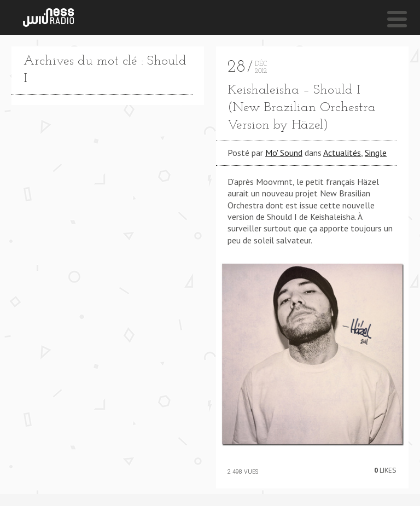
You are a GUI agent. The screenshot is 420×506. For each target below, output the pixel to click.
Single (376, 153)
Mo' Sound (284, 153)
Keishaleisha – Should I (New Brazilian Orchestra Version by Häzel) (302, 108)
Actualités (342, 153)
